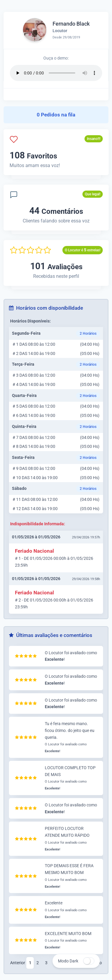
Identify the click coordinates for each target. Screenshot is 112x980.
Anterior (18, 963)
